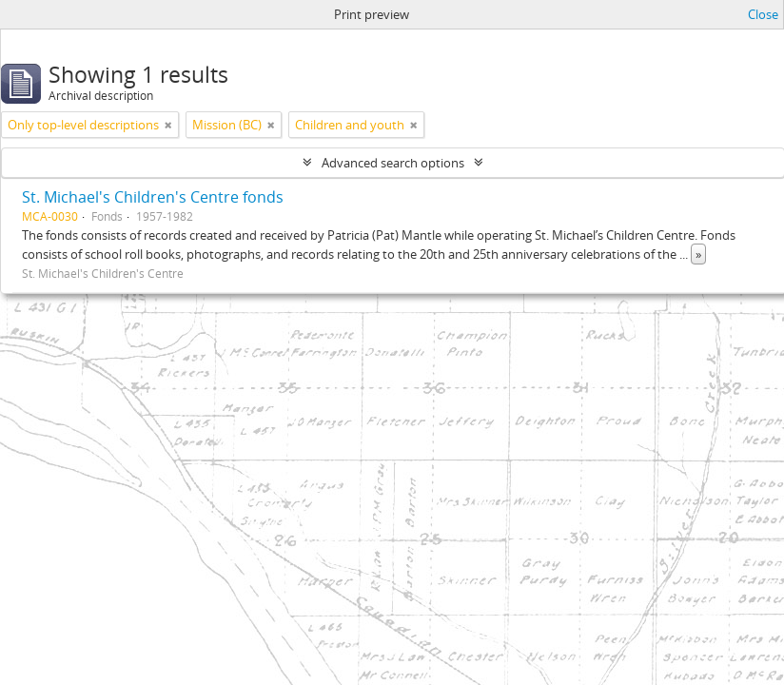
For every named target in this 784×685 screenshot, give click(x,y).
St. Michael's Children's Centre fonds (153, 197)
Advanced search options (393, 163)
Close (763, 14)
